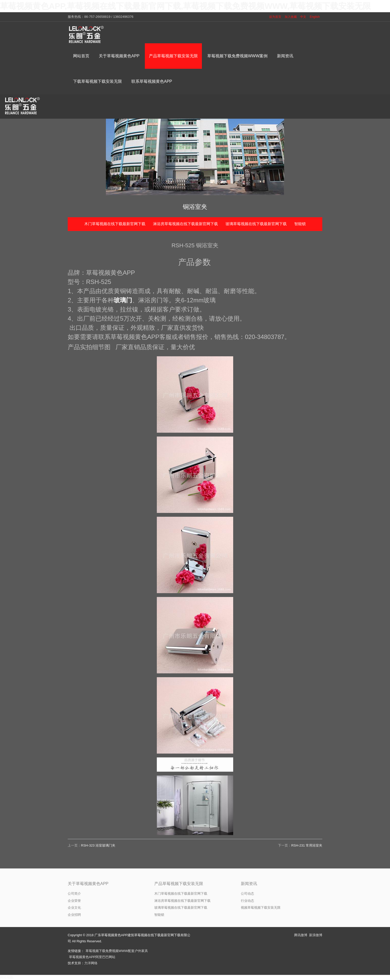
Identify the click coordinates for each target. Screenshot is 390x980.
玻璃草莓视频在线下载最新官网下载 (256, 224)
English (315, 17)
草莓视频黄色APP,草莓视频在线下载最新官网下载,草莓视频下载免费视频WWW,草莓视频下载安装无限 (185, 6)
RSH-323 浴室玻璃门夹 (98, 845)
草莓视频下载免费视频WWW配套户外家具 (117, 951)
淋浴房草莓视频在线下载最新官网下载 (185, 224)
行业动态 (247, 901)
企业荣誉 (74, 901)
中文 (303, 17)
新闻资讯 (249, 884)
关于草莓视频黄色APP (88, 884)
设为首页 (275, 17)
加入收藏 (291, 17)
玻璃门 (123, 300)
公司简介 (74, 894)
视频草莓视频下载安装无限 (261, 908)
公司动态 (247, 894)
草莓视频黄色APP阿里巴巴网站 (92, 957)
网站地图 (7, 977)
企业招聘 (74, 915)
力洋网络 (91, 963)
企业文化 (74, 908)
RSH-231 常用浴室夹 (307, 845)
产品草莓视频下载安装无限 (179, 884)
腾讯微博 (301, 935)
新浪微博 (316, 935)
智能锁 (300, 224)
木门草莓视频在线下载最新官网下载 (115, 224)
